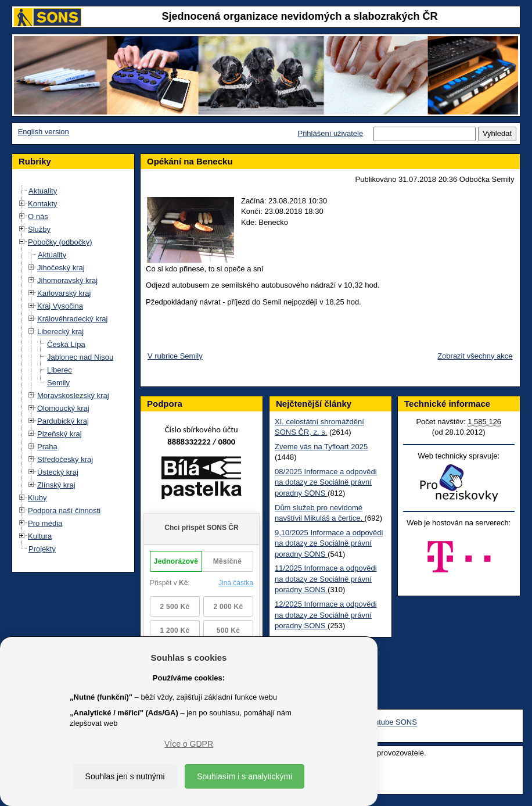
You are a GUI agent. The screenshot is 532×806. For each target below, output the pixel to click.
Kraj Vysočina (60, 306)
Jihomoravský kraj (67, 280)
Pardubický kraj (63, 421)
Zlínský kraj (56, 485)
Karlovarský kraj (64, 293)
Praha (47, 447)
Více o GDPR (189, 744)
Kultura (40, 536)
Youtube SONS (391, 723)
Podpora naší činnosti (64, 511)
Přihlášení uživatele (330, 133)
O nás (38, 216)
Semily (58, 383)
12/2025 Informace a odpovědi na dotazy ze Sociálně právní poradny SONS (326, 615)
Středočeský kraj (65, 459)
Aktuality (43, 191)
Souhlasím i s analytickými (245, 776)
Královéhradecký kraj (72, 319)
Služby (39, 229)
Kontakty (43, 204)
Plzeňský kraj (60, 434)
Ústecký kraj (58, 472)
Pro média (45, 523)
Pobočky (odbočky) (60, 242)
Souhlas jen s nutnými (125, 776)
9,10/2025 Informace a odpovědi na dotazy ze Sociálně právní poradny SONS (329, 543)
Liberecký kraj (60, 332)
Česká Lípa (66, 344)
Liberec (60, 370)
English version (44, 132)
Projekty (42, 549)
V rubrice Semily (175, 356)
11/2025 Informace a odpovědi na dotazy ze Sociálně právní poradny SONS (326, 579)
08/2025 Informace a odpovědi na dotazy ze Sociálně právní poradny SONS (326, 482)
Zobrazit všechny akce (475, 356)
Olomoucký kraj (63, 408)
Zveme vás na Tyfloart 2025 (321, 447)
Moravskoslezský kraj (73, 395)
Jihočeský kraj (61, 268)
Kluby (37, 498)
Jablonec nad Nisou (80, 357)
